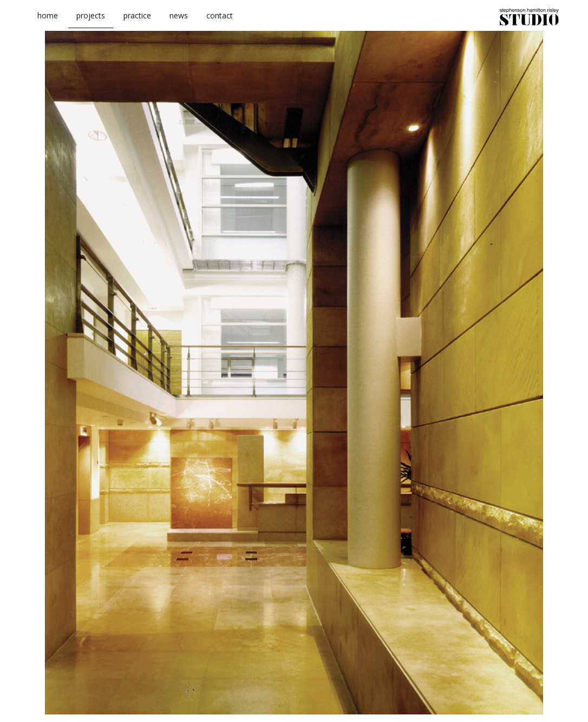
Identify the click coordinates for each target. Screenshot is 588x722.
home (48, 21)
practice (137, 21)
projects (91, 21)
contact (220, 21)
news (179, 21)
